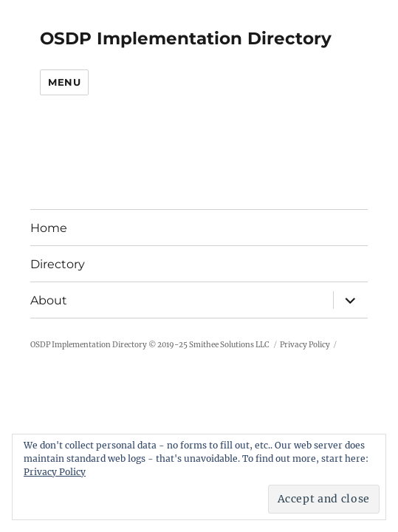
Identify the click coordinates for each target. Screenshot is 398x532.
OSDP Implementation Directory (186, 38)
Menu (64, 82)
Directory (58, 264)
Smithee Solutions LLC (229, 345)
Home (49, 228)
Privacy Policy (305, 345)
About (49, 300)
